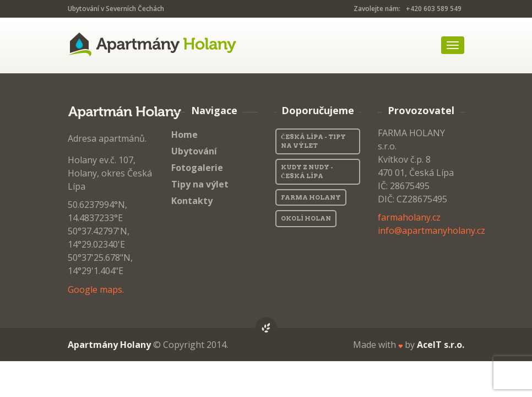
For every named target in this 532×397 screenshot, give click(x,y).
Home (184, 135)
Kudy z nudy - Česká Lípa (307, 172)
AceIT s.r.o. (441, 345)
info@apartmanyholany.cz (431, 230)
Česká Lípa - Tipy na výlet (313, 141)
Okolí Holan (306, 218)
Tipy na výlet (200, 184)
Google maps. (96, 289)
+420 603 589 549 (434, 9)
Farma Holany (311, 197)
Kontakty (192, 201)
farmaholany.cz (409, 217)
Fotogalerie (197, 168)
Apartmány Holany (109, 345)
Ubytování (194, 151)
